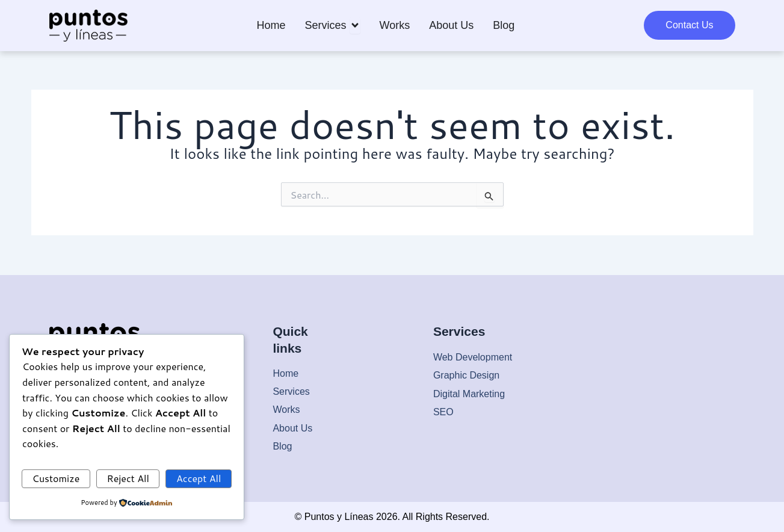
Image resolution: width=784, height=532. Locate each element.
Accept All (199, 478)
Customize (56, 478)
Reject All (128, 478)
